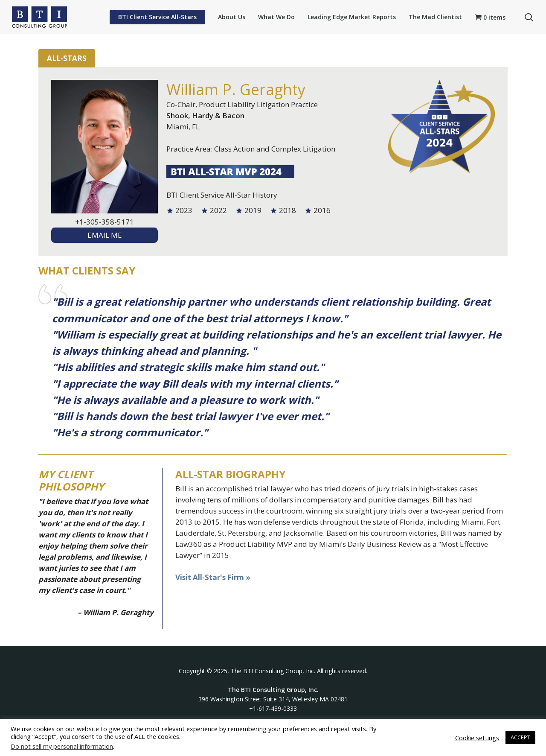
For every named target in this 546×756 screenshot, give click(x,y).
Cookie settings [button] (477, 738)
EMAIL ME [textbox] (105, 235)
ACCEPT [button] (520, 737)
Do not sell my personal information (62, 746)
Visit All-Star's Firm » (213, 577)
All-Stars (67, 58)
